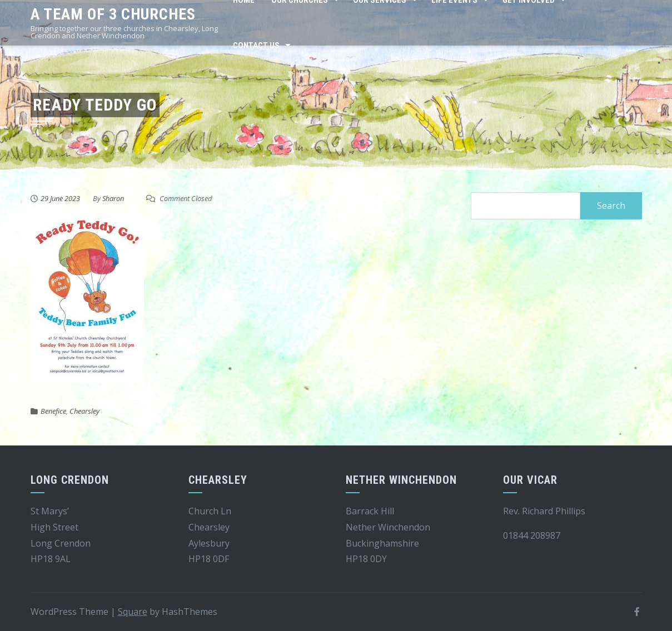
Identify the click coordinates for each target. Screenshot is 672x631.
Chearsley (84, 411)
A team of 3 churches (113, 14)
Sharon (113, 198)
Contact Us (256, 46)
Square (133, 612)
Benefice (53, 411)
